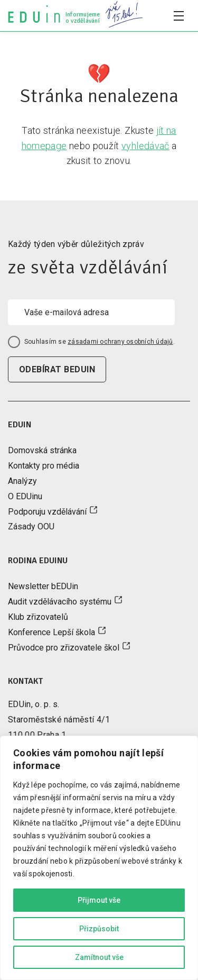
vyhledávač (145, 146)
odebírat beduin (57, 369)
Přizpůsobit (99, 929)
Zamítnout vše (99, 957)
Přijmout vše (99, 900)
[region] (99, 858)
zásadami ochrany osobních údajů (120, 342)
